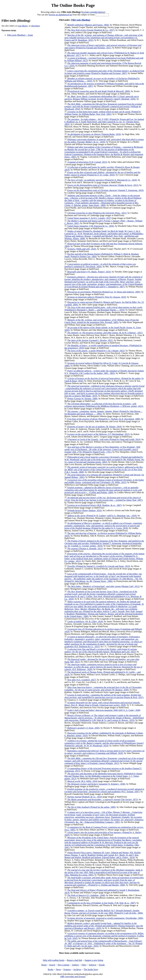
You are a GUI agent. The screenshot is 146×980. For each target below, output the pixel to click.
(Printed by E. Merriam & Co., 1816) (102, 180)
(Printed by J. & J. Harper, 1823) (96, 351)
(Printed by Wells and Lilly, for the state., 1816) (103, 943)
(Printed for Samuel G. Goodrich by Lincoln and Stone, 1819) (99, 566)
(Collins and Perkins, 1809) (103, 490)
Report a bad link (74, 960)
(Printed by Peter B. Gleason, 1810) (97, 297)
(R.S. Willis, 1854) (82, 781)
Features (67, 969)
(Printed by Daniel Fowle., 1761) (102, 449)
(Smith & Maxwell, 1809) (99, 91)
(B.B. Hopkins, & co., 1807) (94, 505)
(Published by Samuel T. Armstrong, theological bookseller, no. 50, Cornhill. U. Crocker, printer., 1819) (104, 543)
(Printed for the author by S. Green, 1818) (103, 526)
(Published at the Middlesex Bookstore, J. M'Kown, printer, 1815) (104, 405)
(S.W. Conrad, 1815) (87, 162)
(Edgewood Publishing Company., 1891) (104, 817)
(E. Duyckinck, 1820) (100, 265)
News (58, 969)
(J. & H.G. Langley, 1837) (89, 218)
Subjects (93, 965)
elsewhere (35, 26)
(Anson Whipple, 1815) (104, 761)
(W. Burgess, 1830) (103, 689)
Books (51, 969)
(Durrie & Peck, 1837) (104, 696)
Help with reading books (54, 960)
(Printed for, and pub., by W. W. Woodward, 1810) (104, 743)
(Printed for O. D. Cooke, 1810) (102, 174)
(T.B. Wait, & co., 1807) (101, 903)
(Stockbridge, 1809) (105, 918)
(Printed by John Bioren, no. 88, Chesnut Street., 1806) (103, 578)
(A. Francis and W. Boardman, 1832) (104, 38)
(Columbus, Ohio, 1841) (103, 842)
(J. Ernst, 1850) (83, 728)
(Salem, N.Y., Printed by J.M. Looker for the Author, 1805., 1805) (104, 372)
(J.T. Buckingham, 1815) (98, 434)
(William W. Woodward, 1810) (103, 106)
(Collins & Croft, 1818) (104, 936)
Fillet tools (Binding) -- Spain (20, 35)
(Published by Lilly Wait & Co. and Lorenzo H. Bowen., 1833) (104, 718)
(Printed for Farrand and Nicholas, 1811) (103, 46)
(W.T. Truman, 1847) (104, 790)
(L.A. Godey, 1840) (104, 710)
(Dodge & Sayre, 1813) (103, 185)
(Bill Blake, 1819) (104, 391)
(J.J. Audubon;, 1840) (86, 895)
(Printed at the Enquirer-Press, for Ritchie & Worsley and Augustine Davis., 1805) (104, 152)
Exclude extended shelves (93, 12)
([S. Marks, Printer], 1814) (89, 272)
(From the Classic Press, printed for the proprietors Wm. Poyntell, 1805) (102, 321)
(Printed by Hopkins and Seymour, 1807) (104, 72)
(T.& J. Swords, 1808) (104, 470)
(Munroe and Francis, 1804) (88, 25)
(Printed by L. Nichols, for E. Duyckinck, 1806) (104, 419)
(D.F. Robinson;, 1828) (103, 667)
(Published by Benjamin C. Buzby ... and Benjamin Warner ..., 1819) (103, 309)
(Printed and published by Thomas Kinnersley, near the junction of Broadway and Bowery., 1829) (104, 926)
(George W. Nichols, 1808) (82, 399)
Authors (75, 965)
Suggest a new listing (94, 960)
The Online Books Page (73, 5)
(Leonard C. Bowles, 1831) (90, 340)
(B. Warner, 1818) (94, 427)
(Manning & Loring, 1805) (103, 872)
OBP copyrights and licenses (73, 977)
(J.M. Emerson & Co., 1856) (91, 226)
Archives (77, 969)
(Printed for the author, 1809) (91, 807)
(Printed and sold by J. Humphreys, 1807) (103, 282)
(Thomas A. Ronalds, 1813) (85, 549)
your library (23, 26)
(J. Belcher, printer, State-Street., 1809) (103, 200)
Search (52, 965)
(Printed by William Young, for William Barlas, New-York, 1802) (103, 113)
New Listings (64, 965)
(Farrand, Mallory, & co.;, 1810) (104, 141)
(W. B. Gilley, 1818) (85, 621)
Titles (84, 965)
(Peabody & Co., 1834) (85, 797)
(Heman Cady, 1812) (103, 586)
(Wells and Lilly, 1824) (82, 249)
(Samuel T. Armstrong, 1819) (105, 190)
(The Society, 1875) (103, 799)
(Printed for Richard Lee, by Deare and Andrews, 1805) (104, 292)
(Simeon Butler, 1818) (94, 134)
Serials (102, 965)
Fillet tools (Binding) (81, 20)
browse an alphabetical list (60, 15)
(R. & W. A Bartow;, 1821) (105, 333)
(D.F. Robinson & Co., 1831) (103, 642)
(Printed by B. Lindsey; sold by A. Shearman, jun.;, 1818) (102, 516)
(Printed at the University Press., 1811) (97, 213)
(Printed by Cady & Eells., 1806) (104, 912)
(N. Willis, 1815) (104, 481)
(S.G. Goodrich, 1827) (82, 680)
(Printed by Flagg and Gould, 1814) (104, 439)
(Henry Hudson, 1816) (84, 510)
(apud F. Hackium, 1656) (102, 98)
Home (44, 965)
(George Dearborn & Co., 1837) (91, 30)
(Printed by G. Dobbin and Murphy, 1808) (104, 881)
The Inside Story (91, 969)
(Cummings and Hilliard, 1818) (104, 752)
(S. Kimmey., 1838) (96, 784)
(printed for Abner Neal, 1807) (103, 499)
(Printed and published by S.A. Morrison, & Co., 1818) (103, 595)
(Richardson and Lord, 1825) (101, 650)
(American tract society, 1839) (102, 704)
